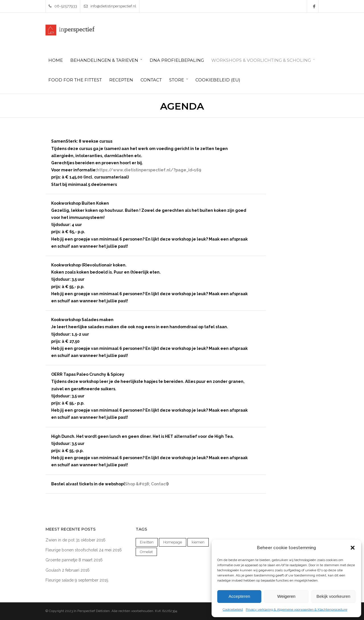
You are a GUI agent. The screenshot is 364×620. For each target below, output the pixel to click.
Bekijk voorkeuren (333, 596)
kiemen (198, 542)
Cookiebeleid (233, 609)
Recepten (121, 80)
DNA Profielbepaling (177, 60)
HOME (56, 60)
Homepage (173, 542)
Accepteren (239, 596)
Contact (151, 80)
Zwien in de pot (60, 540)
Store (177, 80)
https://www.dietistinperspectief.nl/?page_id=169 (149, 170)
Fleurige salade (60, 580)
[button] (353, 548)
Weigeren (286, 596)
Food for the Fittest (75, 80)
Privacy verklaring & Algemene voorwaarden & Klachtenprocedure (296, 609)
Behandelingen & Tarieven (104, 60)
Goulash (53, 570)
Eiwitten (147, 542)
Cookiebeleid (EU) (218, 80)
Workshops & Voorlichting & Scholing (261, 60)
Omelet (146, 552)
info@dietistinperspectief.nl (110, 6)
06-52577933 (63, 6)
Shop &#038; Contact (146, 484)
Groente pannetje (61, 560)
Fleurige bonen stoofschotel (72, 550)
